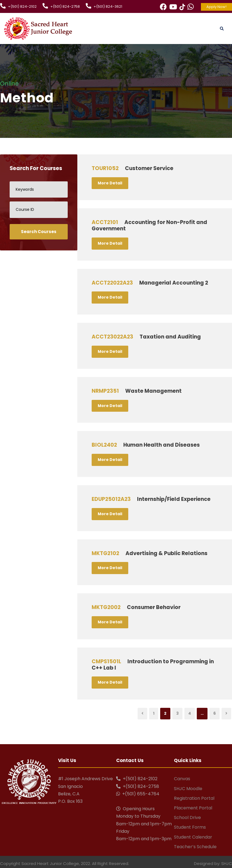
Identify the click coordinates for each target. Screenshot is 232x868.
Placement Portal (193, 808)
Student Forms (190, 827)
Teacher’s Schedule (195, 847)
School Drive (187, 817)
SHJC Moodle (188, 789)
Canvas (182, 779)
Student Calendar (193, 837)
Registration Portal (194, 798)
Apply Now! (216, 7)
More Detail (110, 183)
